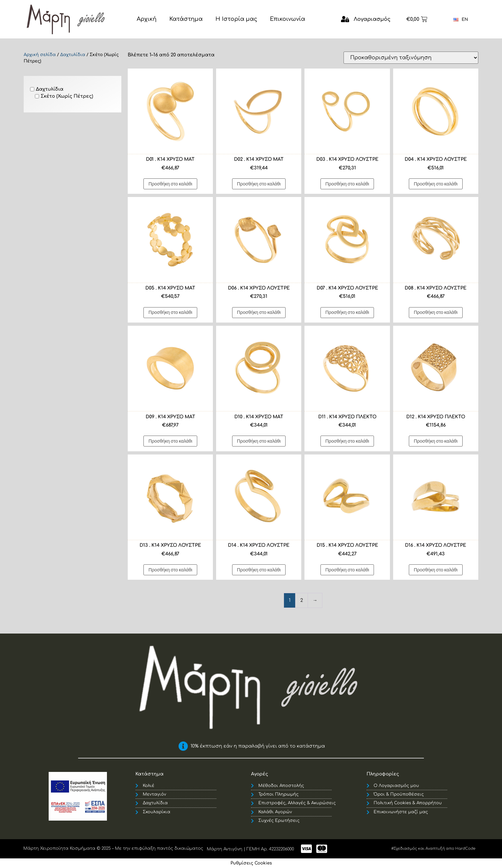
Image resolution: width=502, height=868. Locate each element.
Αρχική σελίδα (40, 55)
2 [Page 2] (302, 600)
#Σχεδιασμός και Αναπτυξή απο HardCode (433, 849)
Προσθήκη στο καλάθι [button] (170, 184)
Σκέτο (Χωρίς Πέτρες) (67, 96)
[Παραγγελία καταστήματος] (411, 58)
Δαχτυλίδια (73, 55)
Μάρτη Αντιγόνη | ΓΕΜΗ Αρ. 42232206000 (250, 849)
